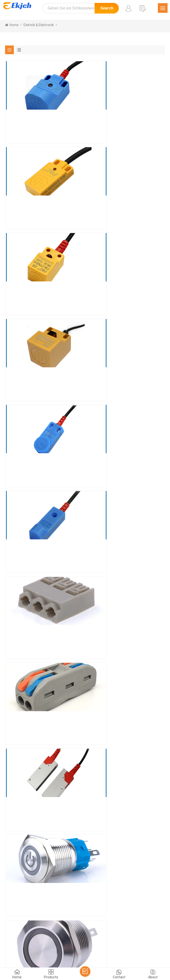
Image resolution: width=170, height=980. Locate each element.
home (12, 25)
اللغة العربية (42, 945)
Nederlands (90, 945)
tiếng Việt (110, 945)
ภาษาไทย (61, 945)
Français (113, 939)
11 (114, 683)
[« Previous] (12, 683)
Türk (75, 945)
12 (125, 683)
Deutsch (97, 939)
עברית (145, 945)
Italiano (129, 939)
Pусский (153, 939)
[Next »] (136, 683)
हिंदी (140, 939)
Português (79, 939)
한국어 (25, 945)
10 (104, 683)
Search (107, 8)
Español (62, 939)
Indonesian (129, 945)
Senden (24, 853)
